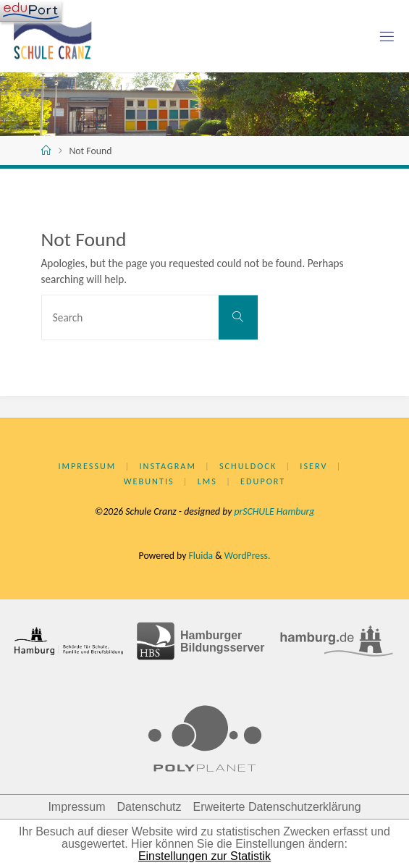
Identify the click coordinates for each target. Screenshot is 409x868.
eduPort (263, 481)
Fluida (199, 556)
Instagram (167, 466)
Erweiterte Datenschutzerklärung (277, 807)
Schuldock (248, 466)
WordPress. (248, 556)
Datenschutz (149, 807)
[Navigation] (31, 11)
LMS (207, 481)
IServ (313, 466)
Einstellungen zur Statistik (204, 856)
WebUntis (149, 481)
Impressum (87, 466)
